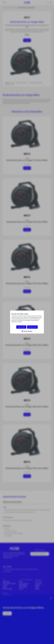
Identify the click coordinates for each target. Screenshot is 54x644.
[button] (27, 331)
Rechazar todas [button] (32, 327)
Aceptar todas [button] (21, 327)
